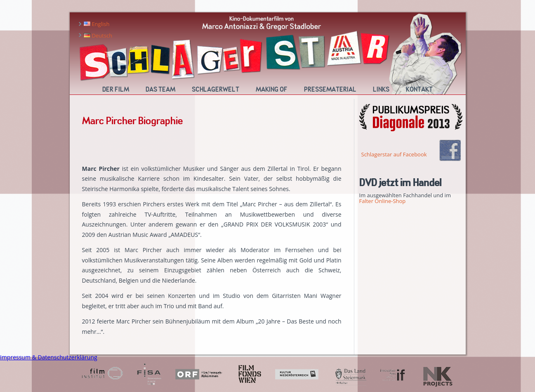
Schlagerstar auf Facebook (394, 154)
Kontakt (419, 90)
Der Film (116, 90)
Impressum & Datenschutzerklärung (49, 357)
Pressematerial (330, 90)
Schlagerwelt (216, 90)
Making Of (272, 90)
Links (381, 90)
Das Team (160, 90)
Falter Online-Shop (383, 201)
